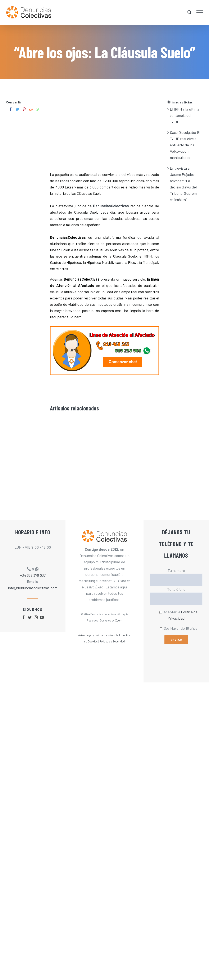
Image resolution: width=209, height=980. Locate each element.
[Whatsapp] (37, 109)
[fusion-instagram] (36, 617)
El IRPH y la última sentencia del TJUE (185, 115)
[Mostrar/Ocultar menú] (200, 12)
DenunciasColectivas (111, 206)
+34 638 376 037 (33, 575)
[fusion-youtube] (42, 617)
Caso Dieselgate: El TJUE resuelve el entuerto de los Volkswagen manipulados (185, 145)
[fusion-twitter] (30, 617)
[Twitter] (17, 109)
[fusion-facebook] (24, 617)
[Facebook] (11, 109)
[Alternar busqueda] (189, 12)
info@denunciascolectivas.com (33, 588)
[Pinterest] (24, 109)
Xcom (119, 620)
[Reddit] (31, 109)
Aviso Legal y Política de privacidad (99, 635)
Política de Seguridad (112, 641)
